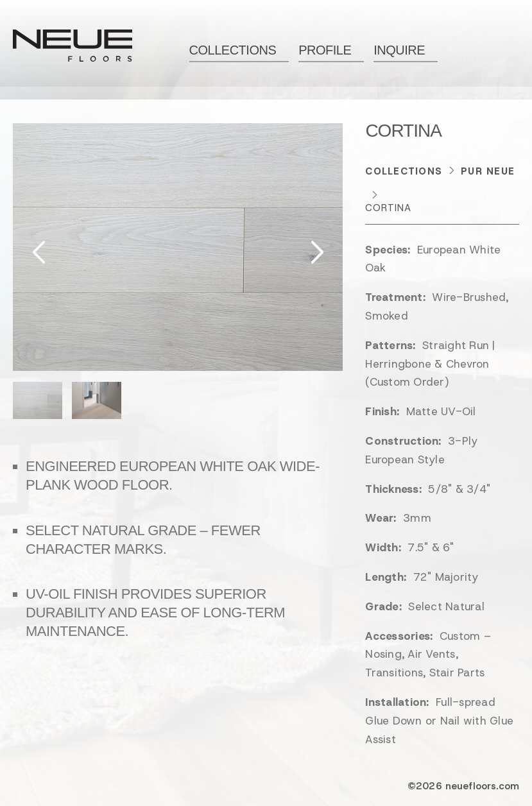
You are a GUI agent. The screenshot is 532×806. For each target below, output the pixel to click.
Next (316, 252)
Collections (233, 50)
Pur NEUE (488, 171)
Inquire (399, 50)
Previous (39, 252)
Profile (325, 50)
